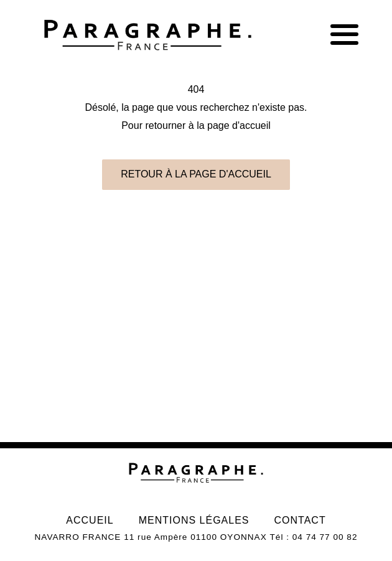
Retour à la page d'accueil (196, 174)
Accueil (90, 520)
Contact (300, 520)
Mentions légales (194, 520)
